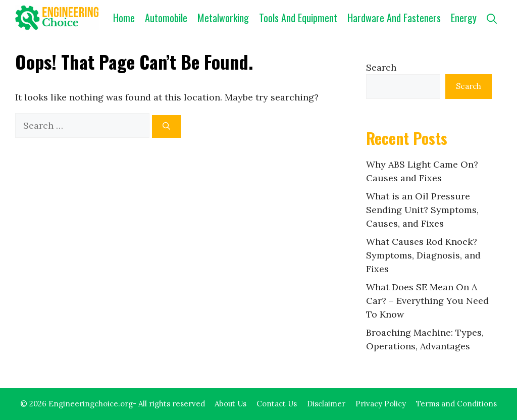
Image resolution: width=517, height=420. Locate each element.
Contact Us (277, 404)
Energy (464, 18)
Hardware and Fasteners (394, 18)
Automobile (166, 18)
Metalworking (223, 18)
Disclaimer (326, 404)
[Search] (166, 126)
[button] (492, 18)
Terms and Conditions (456, 404)
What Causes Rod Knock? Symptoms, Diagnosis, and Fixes (423, 255)
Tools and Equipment (298, 18)
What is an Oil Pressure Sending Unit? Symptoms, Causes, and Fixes (422, 210)
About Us (230, 404)
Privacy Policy (381, 404)
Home (124, 18)
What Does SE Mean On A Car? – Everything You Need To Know (427, 301)
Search (381, 67)
